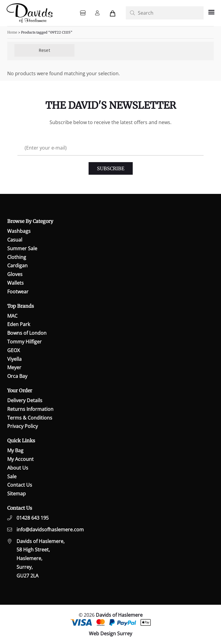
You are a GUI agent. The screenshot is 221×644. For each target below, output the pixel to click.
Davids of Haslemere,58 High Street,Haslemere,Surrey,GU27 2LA (41, 558)
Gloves (15, 274)
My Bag (15, 450)
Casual (15, 240)
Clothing (17, 257)
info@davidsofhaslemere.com (50, 530)
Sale (12, 476)
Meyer (14, 367)
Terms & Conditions (30, 418)
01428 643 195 (33, 518)
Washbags (19, 231)
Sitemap (17, 494)
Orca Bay (17, 376)
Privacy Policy (23, 426)
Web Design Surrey (110, 634)
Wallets (15, 283)
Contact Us (20, 485)
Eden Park (19, 324)
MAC (12, 316)
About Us (18, 468)
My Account (20, 459)
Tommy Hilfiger (24, 342)
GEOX (14, 350)
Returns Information (30, 409)
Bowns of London (27, 333)
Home (12, 32)
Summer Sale (22, 248)
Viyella (14, 359)
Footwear (18, 292)
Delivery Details (25, 400)
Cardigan (17, 266)
